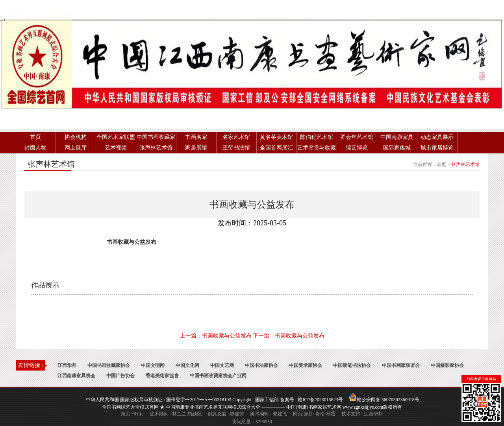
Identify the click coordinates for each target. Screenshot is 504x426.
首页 (35, 137)
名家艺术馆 (236, 137)
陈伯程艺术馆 (317, 137)
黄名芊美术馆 (276, 137)
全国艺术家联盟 (116, 137)
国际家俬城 (397, 148)
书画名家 (196, 137)
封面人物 (35, 148)
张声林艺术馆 (156, 148)
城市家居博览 (437, 148)
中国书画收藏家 (156, 137)
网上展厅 (76, 148)
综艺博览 (357, 148)
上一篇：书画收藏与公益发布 (216, 336)
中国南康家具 (397, 137)
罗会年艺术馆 (357, 137)
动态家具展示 (437, 137)
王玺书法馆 (236, 148)
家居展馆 (196, 148)
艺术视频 (116, 148)
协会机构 (76, 137)
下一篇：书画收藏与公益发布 (289, 336)
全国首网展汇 (276, 148)
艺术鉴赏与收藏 (317, 148)
